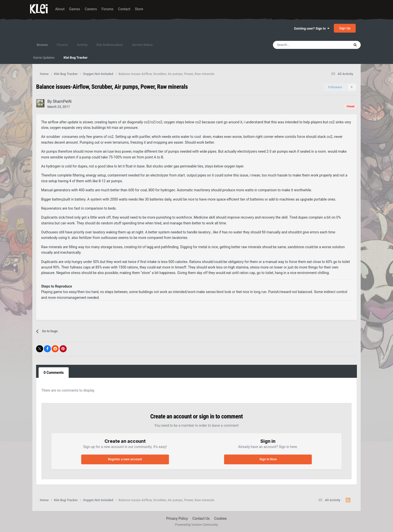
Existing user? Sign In (312, 28)
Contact (124, 9)
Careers (91, 9)
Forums (108, 9)
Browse (42, 47)
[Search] (301, 45)
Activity (82, 45)
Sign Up (345, 28)
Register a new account (125, 459)
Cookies (221, 518)
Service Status (142, 45)
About (60, 9)
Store (139, 9)
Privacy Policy (177, 518)
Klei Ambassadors (110, 45)
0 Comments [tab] (54, 373)
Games (75, 9)
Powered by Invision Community (197, 525)
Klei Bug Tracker (75, 58)
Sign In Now (268, 459)
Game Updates (44, 58)
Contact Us (201, 518)
